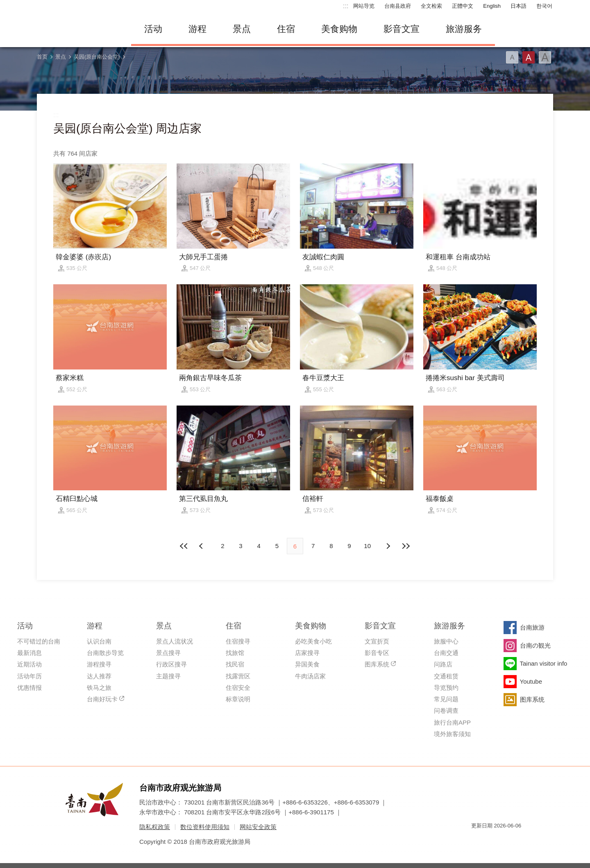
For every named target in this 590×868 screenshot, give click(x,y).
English (492, 6)
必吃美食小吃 (313, 641)
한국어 (544, 6)
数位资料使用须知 (205, 827)
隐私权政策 (155, 827)
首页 (42, 57)
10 (367, 546)
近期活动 (29, 664)
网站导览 (364, 6)
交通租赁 (446, 676)
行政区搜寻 (171, 664)
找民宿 (235, 664)
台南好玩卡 (102, 699)
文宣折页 (377, 641)
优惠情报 (29, 688)
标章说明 (238, 699)
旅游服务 (464, 29)
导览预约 (446, 688)
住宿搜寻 (238, 641)
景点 (242, 29)
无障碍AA (506, 840)
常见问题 (446, 699)
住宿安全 (238, 688)
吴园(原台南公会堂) (97, 57)
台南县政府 (398, 6)
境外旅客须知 (452, 734)
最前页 (184, 546)
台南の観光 (535, 645)
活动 (153, 29)
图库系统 (377, 664)
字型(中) (529, 57)
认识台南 (99, 641)
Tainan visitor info (544, 663)
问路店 (443, 664)
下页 (202, 546)
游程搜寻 (99, 664)
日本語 (519, 6)
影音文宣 (402, 29)
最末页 (406, 546)
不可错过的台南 (39, 641)
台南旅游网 (78, 29)
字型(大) (545, 57)
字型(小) (512, 57)
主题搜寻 (168, 676)
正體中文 (463, 6)
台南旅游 (532, 627)
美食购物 (339, 29)
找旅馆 (235, 653)
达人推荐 (99, 676)
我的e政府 (477, 840)
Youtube (531, 681)
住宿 (286, 29)
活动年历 (29, 676)
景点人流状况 (175, 641)
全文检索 (431, 6)
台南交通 (446, 653)
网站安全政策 (258, 827)
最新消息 (29, 653)
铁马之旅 (99, 688)
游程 (197, 29)
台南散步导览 (105, 653)
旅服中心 (446, 641)
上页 (388, 546)
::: (346, 6)
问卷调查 (446, 710)
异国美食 (307, 664)
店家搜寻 (307, 653)
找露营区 (238, 676)
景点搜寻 (168, 653)
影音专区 (377, 653)
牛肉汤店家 (310, 676)
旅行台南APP (452, 722)
